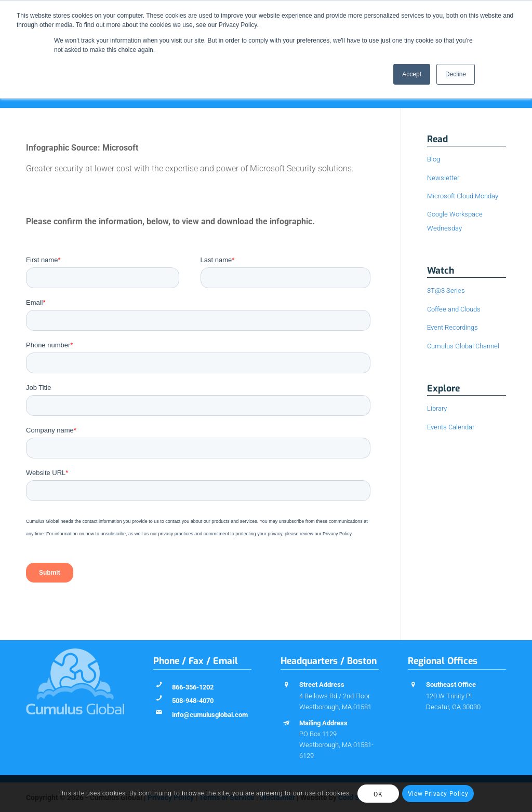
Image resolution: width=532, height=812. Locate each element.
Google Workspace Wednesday (455, 221)
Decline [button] (456, 74)
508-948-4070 (193, 701)
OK (378, 794)
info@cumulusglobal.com (210, 715)
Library (437, 408)
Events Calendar (451, 427)
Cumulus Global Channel (463, 346)
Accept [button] (412, 74)
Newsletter (443, 178)
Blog (434, 159)
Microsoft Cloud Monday (463, 196)
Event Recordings (453, 327)
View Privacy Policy (438, 794)
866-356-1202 (193, 687)
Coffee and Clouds (454, 309)
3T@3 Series (446, 290)
